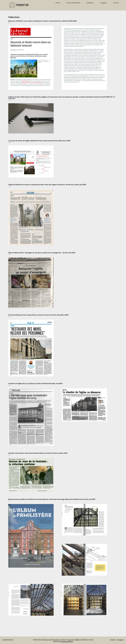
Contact (116, 3)
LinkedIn (113, 640)
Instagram (120, 640)
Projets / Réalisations (73, 3)
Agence (58, 3)
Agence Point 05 (22, 5)
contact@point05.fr (67, 642)
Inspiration (90, 3)
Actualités (103, 3)
